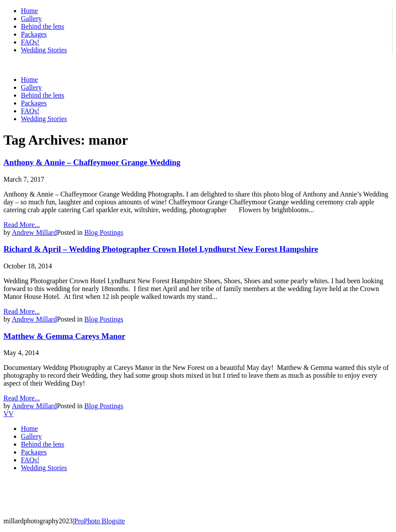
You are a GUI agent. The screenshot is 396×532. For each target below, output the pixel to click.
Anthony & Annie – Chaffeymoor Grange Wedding (92, 162)
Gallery (31, 19)
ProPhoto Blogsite (99, 521)
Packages (34, 34)
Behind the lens (43, 26)
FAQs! (30, 42)
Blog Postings (104, 232)
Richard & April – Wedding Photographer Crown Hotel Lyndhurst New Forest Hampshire (161, 249)
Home (29, 11)
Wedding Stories (44, 50)
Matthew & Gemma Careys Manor (64, 336)
